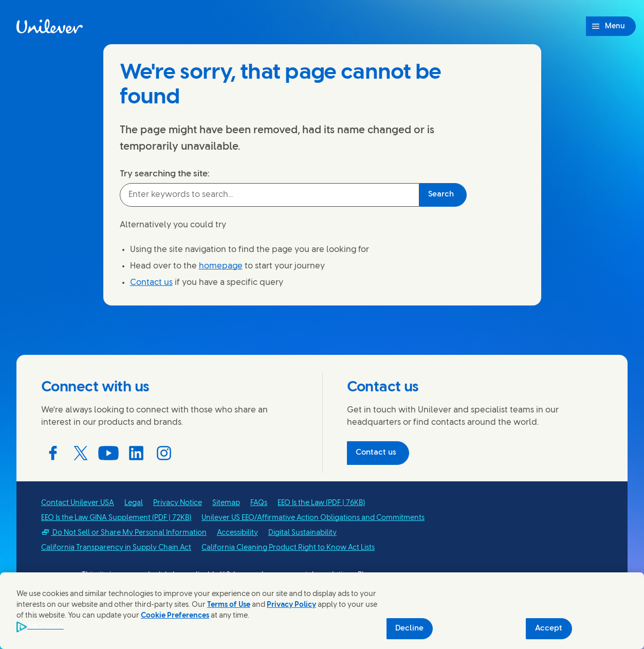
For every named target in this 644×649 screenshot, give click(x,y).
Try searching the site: (165, 174)
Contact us (151, 283)
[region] (322, 611)
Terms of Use (229, 605)
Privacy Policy (291, 605)
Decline (409, 628)
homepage (221, 266)
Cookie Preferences (175, 616)
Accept (549, 628)
